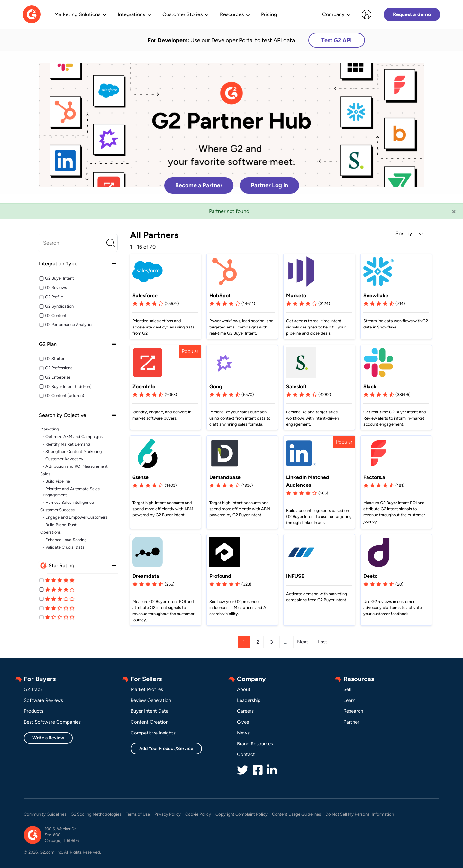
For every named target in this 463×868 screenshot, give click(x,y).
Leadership (249, 700)
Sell (347, 689)
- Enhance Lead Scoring (65, 540)
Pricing (269, 14)
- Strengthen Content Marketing (72, 452)
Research (353, 711)
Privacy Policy (168, 814)
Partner (351, 722)
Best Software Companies (52, 722)
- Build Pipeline (56, 481)
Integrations (131, 14)
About (244, 689)
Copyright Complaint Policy (241, 814)
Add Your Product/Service (166, 748)
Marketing (50, 429)
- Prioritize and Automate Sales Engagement (71, 492)
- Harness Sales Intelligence (68, 502)
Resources (232, 14)
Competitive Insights (153, 733)
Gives (243, 722)
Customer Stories (182, 14)
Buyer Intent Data (150, 711)
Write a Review (48, 738)
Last (323, 642)
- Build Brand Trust (60, 525)
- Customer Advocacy (63, 459)
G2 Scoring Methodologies (96, 814)
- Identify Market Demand (67, 444)
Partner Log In (269, 185)
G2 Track (33, 689)
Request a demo (412, 14)
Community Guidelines (45, 814)
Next (303, 642)
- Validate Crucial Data (64, 547)
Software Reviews (43, 700)
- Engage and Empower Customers (75, 517)
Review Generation (151, 700)
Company (333, 14)
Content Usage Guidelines (296, 814)
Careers (245, 711)
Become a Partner (199, 185)
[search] (78, 243)
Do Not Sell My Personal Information (360, 814)
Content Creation (150, 722)
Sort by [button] (410, 234)
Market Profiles (147, 689)
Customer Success (57, 510)
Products (34, 711)
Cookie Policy (198, 814)
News (243, 733)
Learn (349, 700)
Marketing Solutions (77, 14)
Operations (50, 532)
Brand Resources (255, 744)
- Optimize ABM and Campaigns (73, 436)
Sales (45, 474)
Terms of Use (138, 814)
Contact (246, 754)
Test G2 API (336, 40)
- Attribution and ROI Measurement (75, 466)
